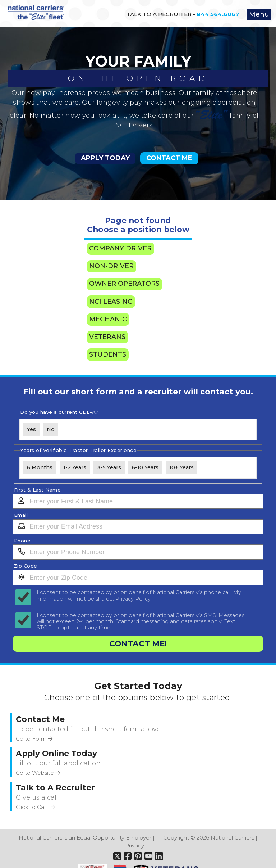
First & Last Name (38, 490)
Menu (259, 14)
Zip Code (26, 566)
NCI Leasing (111, 302)
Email (21, 515)
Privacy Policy (133, 599)
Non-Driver (111, 266)
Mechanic (108, 319)
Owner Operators (124, 284)
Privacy (135, 846)
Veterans (107, 337)
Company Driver (120, 248)
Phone (22, 541)
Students (108, 354)
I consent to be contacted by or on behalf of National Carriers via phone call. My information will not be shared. (139, 596)
